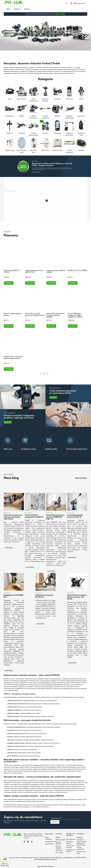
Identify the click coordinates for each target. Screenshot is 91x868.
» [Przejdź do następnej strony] (50, 374)
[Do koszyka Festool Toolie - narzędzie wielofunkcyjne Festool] (9, 369)
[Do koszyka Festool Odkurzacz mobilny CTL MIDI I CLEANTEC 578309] (73, 326)
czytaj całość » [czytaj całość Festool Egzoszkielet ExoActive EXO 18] (72, 557)
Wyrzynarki (57, 93)
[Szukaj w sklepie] (56, 4)
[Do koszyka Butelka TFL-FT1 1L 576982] (73, 283)
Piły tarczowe (60, 853)
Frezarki (81, 93)
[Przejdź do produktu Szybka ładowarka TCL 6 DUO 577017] (35, 256)
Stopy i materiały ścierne (22, 145)
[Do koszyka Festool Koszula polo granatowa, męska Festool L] (30, 326)
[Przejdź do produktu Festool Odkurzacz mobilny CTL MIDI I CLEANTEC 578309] (77, 299)
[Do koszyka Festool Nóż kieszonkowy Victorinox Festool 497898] (51, 326)
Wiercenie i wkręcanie (45, 94)
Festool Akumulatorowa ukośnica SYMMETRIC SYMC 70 (55, 517)
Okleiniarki (57, 110)
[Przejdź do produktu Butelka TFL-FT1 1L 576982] (77, 256)
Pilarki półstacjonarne (34, 94)
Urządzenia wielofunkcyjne (69, 111)
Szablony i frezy (10, 144)
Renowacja (22, 127)
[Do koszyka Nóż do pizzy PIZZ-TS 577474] (9, 283)
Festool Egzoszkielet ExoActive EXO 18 (75, 516)
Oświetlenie (57, 127)
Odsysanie (81, 144)
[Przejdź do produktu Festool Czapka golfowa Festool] (14, 299)
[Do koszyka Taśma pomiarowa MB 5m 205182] (51, 283)
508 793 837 (82, 858)
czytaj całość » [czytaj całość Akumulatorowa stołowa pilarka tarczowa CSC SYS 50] (72, 663)
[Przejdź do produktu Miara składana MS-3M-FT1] (45, 215)
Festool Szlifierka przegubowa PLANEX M (34, 516)
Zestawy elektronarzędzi (34, 128)
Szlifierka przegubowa (45, 111)
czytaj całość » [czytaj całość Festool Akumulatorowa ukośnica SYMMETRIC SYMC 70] (51, 571)
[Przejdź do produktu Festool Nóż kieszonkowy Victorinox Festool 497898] (56, 299)
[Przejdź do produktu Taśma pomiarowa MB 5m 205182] (56, 256)
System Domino (10, 110)
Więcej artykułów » (81, 478)
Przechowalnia (49, 844)
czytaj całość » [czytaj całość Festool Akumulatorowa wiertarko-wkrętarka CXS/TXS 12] (9, 548)
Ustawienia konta (50, 842)
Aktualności (7, 513)
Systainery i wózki (57, 144)
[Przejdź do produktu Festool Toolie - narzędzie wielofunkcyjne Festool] (14, 342)
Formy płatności (71, 839)
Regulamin (80, 838)
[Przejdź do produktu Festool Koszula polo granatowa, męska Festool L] (35, 299)
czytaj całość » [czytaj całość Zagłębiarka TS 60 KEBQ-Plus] (9, 671)
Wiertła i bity (45, 144)
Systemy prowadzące (69, 145)
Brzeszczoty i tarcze (34, 145)
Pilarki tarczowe (22, 93)
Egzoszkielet (81, 110)
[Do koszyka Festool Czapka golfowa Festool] (9, 326)
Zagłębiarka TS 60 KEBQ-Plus (14, 596)
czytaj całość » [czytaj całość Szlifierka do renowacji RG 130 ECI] (41, 624)
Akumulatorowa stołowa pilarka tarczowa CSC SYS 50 (77, 597)
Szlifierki (22, 110)
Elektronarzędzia (61, 840)
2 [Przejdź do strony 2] (47, 374)
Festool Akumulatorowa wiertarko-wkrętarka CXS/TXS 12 (13, 517)
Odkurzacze (69, 93)
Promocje (45, 127)
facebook (24, 842)
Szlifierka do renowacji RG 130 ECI (44, 596)
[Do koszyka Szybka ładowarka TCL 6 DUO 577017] (30, 283)
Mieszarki (10, 127)
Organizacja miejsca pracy (69, 128)
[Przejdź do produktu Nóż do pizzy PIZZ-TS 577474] (14, 256)
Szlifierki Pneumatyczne (34, 111)
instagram (28, 842)
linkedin (32, 842)
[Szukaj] (66, 4)
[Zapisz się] (55, 822)
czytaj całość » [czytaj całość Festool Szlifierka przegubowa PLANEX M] (30, 567)
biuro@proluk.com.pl (71, 858)
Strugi (10, 93)
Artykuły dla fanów (81, 128)
